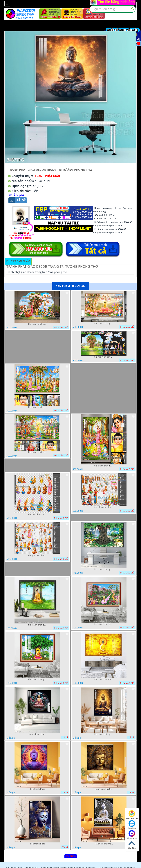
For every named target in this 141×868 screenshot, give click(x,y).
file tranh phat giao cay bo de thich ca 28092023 (37, 679)
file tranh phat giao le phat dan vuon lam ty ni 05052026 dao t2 (104, 466)
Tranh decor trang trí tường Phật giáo (37, 734)
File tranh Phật (37, 789)
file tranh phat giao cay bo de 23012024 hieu (104, 569)
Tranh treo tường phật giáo (104, 844)
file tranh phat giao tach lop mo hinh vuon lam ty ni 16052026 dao (37, 324)
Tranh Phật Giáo (47, 176)
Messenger (132, 835)
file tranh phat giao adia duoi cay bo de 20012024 (37, 625)
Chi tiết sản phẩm (18, 261)
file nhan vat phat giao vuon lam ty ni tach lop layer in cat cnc (104, 507)
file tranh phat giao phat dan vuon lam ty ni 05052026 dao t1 (37, 452)
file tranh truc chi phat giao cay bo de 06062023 (104, 679)
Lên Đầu (132, 845)
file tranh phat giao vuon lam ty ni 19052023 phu (104, 624)
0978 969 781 (132, 815)
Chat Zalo (132, 825)
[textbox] (113, 9)
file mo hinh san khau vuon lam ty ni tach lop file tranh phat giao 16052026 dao (104, 357)
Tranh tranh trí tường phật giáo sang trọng (104, 789)
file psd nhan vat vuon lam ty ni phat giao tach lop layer (37, 514)
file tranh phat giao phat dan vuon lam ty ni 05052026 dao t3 (37, 407)
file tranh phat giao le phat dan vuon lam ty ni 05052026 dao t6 (104, 323)
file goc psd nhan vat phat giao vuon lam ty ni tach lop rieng (37, 555)
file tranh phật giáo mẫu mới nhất (104, 734)
